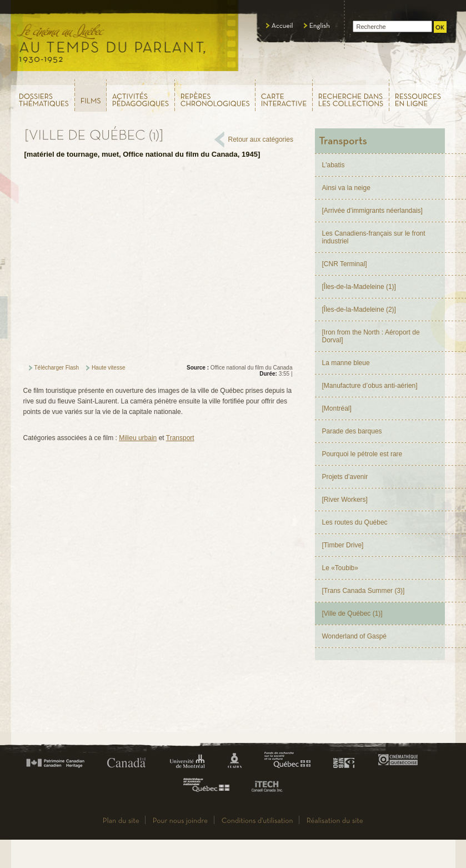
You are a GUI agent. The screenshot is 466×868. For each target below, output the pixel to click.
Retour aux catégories (261, 139)
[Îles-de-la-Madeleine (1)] (359, 287)
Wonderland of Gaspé (355, 636)
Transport (180, 438)
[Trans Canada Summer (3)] (364, 591)
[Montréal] (337, 408)
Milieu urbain (138, 438)
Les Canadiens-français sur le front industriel (374, 237)
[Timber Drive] (343, 545)
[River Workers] (345, 500)
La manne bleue (346, 363)
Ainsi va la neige (346, 188)
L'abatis (334, 165)
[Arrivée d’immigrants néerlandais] (372, 211)
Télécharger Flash (57, 368)
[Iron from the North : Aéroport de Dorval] (371, 336)
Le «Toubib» (340, 568)
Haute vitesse (109, 368)
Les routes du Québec (355, 522)
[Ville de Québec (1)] (352, 613)
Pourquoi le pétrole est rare (362, 454)
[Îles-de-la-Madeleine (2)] (359, 310)
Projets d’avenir (345, 477)
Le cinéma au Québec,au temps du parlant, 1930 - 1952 (125, 39)
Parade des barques (352, 431)
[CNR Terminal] (345, 264)
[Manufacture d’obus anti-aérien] (370, 386)
